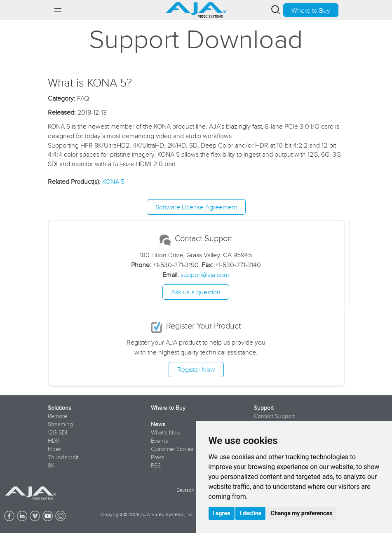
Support (264, 408)
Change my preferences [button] (302, 513)
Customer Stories (172, 449)
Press (157, 457)
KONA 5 (113, 181)
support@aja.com (205, 275)
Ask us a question (196, 292)
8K (51, 465)
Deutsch (185, 490)
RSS (156, 465)
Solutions (59, 408)
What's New (166, 432)
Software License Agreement (196, 207)
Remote (58, 416)
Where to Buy (311, 10)
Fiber (54, 449)
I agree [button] (222, 513)
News (158, 424)
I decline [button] (250, 513)
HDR (54, 441)
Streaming (60, 424)
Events (159, 441)
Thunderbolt (63, 457)
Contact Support (274, 416)
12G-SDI (58, 432)
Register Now (196, 369)
